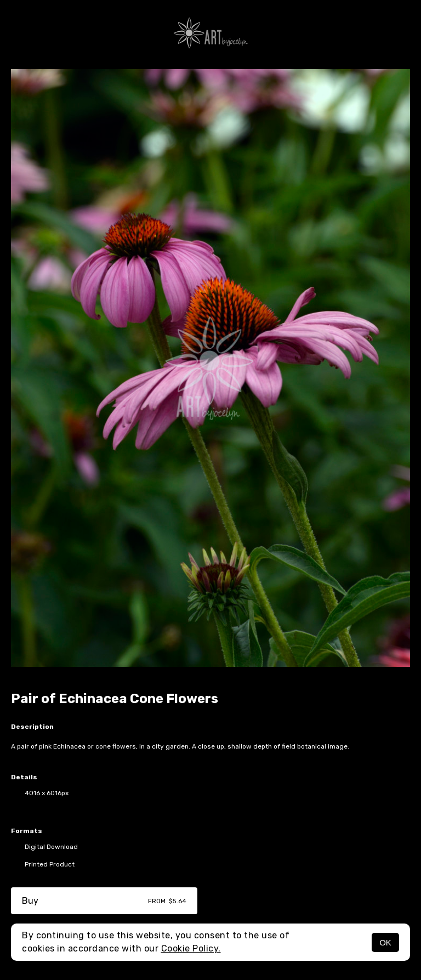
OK (385, 942)
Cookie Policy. (191, 948)
